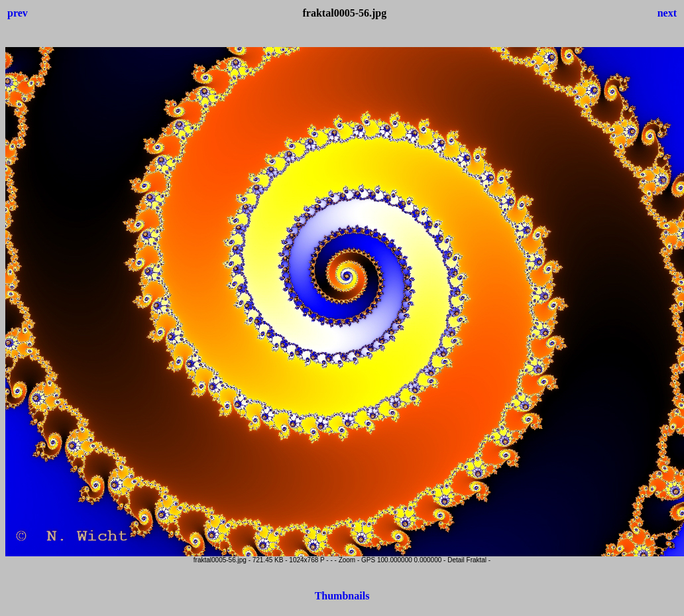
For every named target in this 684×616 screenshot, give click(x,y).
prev (18, 13)
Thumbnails (342, 596)
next (667, 13)
